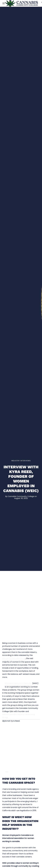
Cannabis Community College (21, 496)
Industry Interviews (21, 461)
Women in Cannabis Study (14, 658)
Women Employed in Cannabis (18, 683)
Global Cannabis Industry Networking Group (19, 716)
